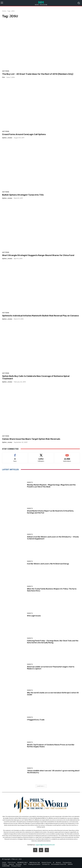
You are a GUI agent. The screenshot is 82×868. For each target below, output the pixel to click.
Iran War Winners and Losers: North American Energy (48, 564)
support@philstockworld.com (45, 845)
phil (3, 77)
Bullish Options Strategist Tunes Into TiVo (23, 195)
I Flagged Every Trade (36, 720)
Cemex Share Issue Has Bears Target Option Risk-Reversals (31, 439)
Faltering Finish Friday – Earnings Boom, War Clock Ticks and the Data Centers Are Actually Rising (53, 642)
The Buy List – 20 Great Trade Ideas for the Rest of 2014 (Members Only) (38, 74)
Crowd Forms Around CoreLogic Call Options (24, 134)
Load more (41, 786)
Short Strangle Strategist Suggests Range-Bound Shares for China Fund (38, 255)
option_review (7, 138)
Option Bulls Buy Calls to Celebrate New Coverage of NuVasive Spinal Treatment (36, 377)
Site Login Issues (34, 616)
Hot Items (6, 71)
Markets (30, 482)
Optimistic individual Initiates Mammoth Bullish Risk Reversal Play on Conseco (40, 316)
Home (4, 11)
